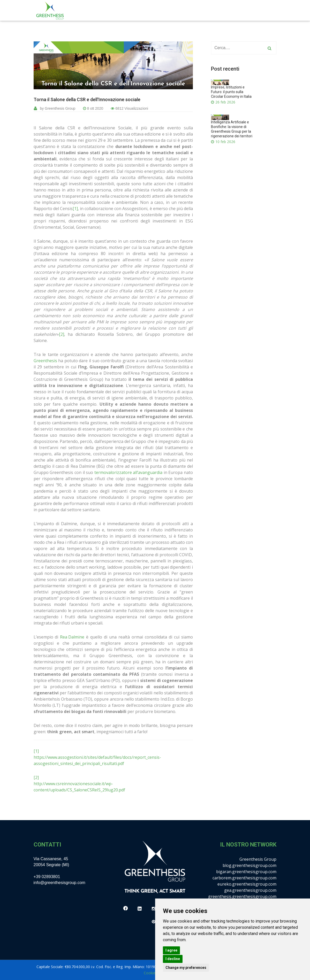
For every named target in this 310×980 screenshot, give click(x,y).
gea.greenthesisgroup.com (250, 890)
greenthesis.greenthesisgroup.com (242, 896)
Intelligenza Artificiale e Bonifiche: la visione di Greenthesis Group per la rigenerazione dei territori (232, 136)
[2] (62, 334)
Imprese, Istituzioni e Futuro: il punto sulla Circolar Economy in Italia (231, 99)
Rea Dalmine (72, 637)
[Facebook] (126, 909)
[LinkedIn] (140, 909)
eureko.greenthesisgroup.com (247, 884)
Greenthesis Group (258, 859)
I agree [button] (171, 950)
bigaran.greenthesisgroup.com (246, 872)
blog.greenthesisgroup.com (249, 865)
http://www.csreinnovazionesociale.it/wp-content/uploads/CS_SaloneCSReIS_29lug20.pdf (79, 787)
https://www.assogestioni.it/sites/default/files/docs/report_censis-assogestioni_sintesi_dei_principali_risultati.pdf (97, 760)
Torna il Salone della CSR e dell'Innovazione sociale (87, 100)
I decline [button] (173, 959)
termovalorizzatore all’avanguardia (128, 472)
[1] (75, 209)
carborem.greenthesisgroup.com (244, 878)
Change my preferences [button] (186, 968)
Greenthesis (45, 361)
